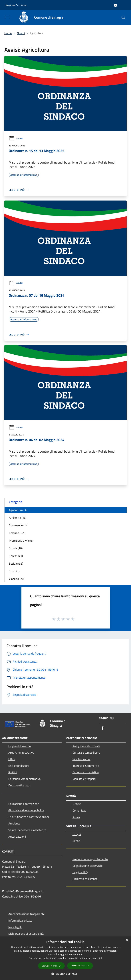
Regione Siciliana (16, 5)
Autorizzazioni (17, 836)
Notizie (77, 804)
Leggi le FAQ (80, 872)
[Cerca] (123, 17)
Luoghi (77, 834)
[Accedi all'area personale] (115, 5)
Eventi (76, 841)
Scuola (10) (16, 548)
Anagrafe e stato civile (86, 746)
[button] (66, 974)
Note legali (15, 927)
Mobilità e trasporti (84, 779)
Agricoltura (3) (18, 510)
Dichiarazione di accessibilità (26, 934)
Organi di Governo (20, 746)
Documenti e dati (19, 785)
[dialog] (65, 958)
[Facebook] (103, 728)
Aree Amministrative (21, 753)
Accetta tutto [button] (51, 966)
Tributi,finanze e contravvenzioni (29, 817)
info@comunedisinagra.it (27, 891)
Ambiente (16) (18, 518)
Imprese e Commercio (86, 766)
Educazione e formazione (24, 804)
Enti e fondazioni (19, 766)
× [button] (127, 940)
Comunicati (79, 810)
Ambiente (14, 823)
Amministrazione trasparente (27, 914)
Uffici (12, 759)
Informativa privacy (20, 920)
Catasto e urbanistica (86, 772)
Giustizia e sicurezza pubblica (26, 810)
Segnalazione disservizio (87, 866)
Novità (21, 33)
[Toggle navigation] (7, 17)
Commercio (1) (18, 525)
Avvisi (16, 139)
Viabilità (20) (17, 579)
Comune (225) (18, 533)
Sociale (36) (16, 563)
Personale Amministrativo (24, 779)
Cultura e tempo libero (86, 753)
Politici (13, 772)
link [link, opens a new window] (100, 958)
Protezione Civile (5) (21, 541)
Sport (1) (14, 571)
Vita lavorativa (81, 759)
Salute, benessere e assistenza (27, 830)
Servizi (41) (16, 556)
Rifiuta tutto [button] (80, 966)
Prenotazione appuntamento (90, 859)
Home (8, 33)
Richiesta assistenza (85, 879)
